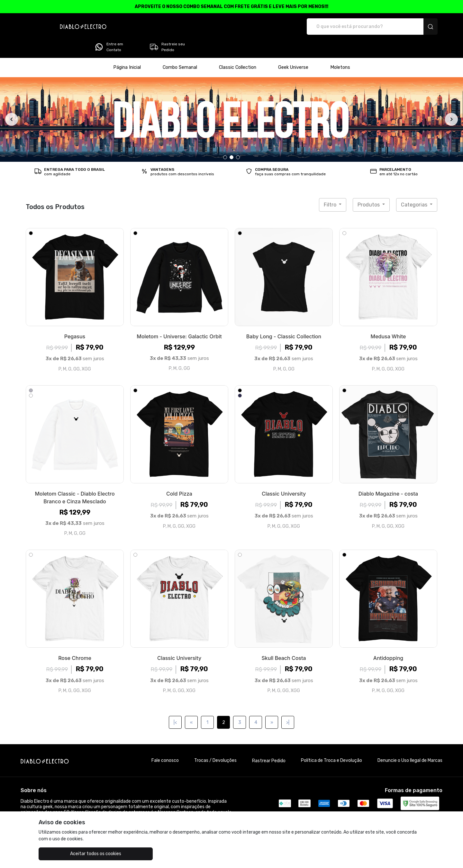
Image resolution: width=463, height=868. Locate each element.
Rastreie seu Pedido (413, 27)
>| (288, 704)
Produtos (369, 187)
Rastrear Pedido (269, 743)
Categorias (415, 187)
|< (175, 704)
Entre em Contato (355, 27)
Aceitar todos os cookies (71, 854)
